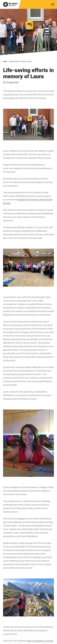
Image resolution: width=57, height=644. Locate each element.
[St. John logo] (10, 4)
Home (5, 61)
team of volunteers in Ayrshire (40, 641)
